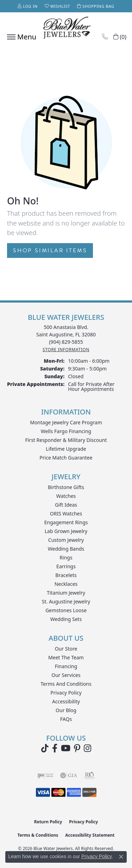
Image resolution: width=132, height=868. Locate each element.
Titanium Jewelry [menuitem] (66, 593)
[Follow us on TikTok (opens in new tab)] (45, 748)
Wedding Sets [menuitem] (66, 619)
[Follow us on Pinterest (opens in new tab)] (77, 748)
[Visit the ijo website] (45, 775)
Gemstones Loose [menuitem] (66, 610)
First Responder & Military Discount (66, 440)
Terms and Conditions (66, 684)
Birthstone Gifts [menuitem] (66, 487)
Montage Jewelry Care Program (66, 422)
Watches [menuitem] (66, 496)
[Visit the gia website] (69, 775)
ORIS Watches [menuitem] (66, 514)
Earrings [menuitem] (66, 566)
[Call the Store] (66, 342)
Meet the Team (66, 657)
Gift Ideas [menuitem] (66, 505)
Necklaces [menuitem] (66, 584)
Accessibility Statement (90, 835)
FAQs (66, 719)
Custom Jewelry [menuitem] (66, 540)
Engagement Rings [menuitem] (66, 522)
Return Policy (48, 822)
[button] (28, 6)
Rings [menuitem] (66, 557)
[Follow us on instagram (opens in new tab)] (87, 748)
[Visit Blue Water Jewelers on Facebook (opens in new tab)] (55, 748)
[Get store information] (66, 350)
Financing (66, 666)
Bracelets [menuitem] (66, 575)
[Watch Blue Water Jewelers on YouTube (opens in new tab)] (66, 748)
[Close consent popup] (121, 857)
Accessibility (66, 701)
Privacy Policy (66, 693)
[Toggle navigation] (20, 37)
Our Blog (66, 710)
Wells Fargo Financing (66, 431)
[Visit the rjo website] (89, 775)
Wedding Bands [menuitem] (66, 549)
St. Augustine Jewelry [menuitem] (66, 601)
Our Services (66, 675)
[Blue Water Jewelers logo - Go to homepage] (66, 28)
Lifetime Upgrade (66, 449)
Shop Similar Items (50, 251)
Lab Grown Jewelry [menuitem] (66, 531)
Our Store (66, 649)
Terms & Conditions (38, 835)
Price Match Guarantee (66, 458)
